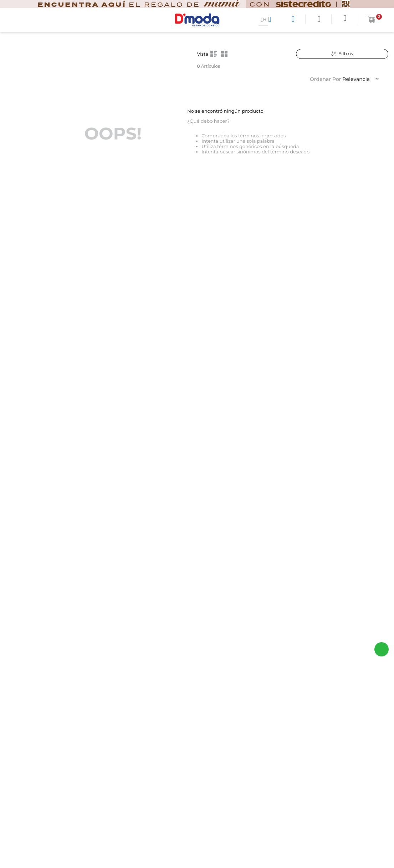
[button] (342, 54)
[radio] (214, 54)
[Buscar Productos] (271, 19)
